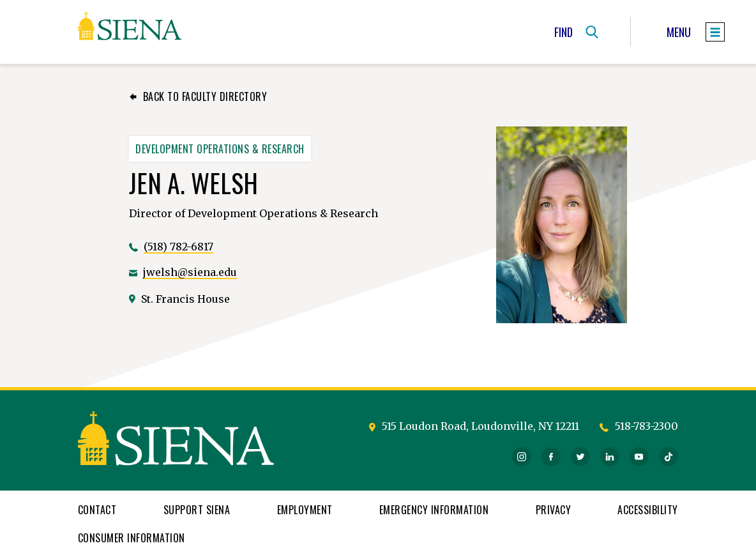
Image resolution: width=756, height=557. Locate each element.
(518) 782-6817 (178, 247)
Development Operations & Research (220, 149)
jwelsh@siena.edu (190, 272)
